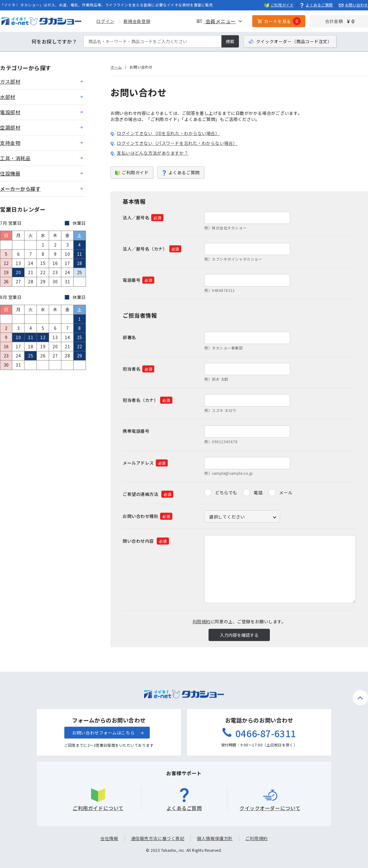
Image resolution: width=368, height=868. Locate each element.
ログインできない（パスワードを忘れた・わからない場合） (177, 143)
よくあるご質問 (316, 5)
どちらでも (226, 492)
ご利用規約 (257, 838)
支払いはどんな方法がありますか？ (153, 153)
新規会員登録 (135, 21)
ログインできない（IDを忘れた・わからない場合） (168, 133)
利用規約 (201, 621)
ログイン (104, 21)
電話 (258, 492)
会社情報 (109, 838)
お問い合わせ (353, 5)
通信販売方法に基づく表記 (158, 838)
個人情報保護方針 (215, 838)
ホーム (116, 67)
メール (286, 492)
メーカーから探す (20, 189)
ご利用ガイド (279, 5)
